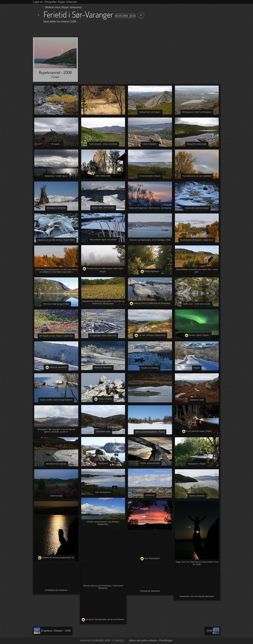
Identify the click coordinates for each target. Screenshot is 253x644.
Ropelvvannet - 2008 (55, 72)
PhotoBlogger (166, 640)
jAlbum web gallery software (143, 640)
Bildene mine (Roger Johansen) (63, 7)
